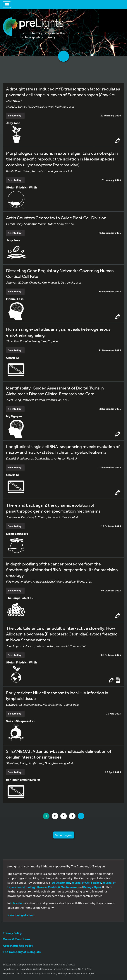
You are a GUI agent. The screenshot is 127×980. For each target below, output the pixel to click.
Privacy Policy (12, 933)
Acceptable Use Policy (18, 945)
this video (17, 903)
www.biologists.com (21, 915)
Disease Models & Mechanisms (57, 887)
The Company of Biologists (22, 952)
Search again (64, 835)
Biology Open (92, 887)
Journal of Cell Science (86, 883)
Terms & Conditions (17, 939)
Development (61, 883)
